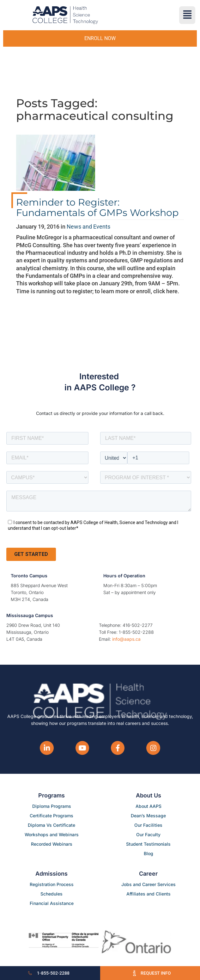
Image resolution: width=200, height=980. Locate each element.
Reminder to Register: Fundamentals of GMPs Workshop (97, 207)
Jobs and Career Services (148, 884)
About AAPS (148, 806)
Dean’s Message (148, 816)
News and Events (88, 227)
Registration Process (52, 884)
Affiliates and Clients (148, 894)
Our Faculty (148, 834)
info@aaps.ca (126, 639)
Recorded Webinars (52, 844)
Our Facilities (148, 825)
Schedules (52, 894)
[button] (187, 15)
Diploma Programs (52, 806)
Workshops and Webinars (52, 834)
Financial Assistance (52, 903)
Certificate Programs (52, 816)
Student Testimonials (148, 844)
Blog (148, 853)
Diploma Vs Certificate (52, 825)
